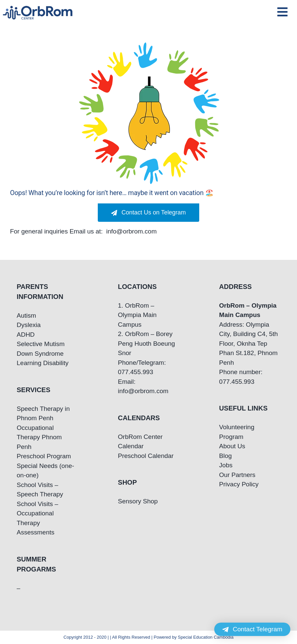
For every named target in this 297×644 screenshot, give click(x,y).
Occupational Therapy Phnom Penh (39, 437)
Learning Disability (43, 363)
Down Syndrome (40, 354)
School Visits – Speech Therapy (40, 490)
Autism (26, 315)
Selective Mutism (41, 344)
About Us (232, 446)
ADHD (26, 335)
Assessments (36, 532)
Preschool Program (44, 456)
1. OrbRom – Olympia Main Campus (137, 315)
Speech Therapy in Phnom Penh (43, 414)
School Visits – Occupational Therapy (37, 513)
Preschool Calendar (146, 456)
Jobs (226, 465)
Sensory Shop (138, 501)
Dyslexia (29, 325)
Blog (226, 456)
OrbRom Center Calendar (140, 442)
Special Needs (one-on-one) (45, 471)
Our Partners (237, 475)
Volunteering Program (237, 432)
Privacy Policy (239, 484)
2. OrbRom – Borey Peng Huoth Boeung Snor (146, 343)
